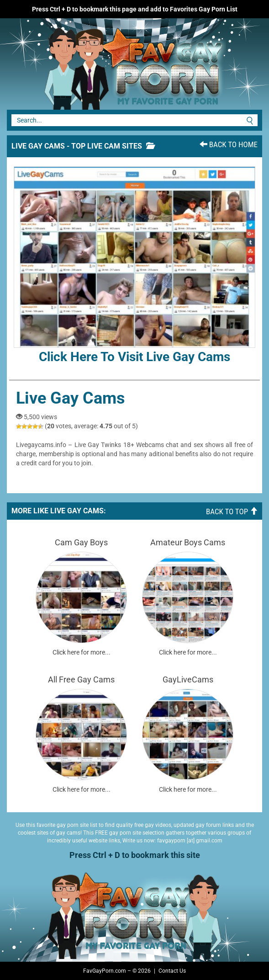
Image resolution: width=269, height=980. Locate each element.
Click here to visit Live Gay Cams (134, 265)
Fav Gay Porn (87, 64)
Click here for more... (82, 652)
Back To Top (232, 511)
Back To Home (229, 144)
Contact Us (172, 971)
